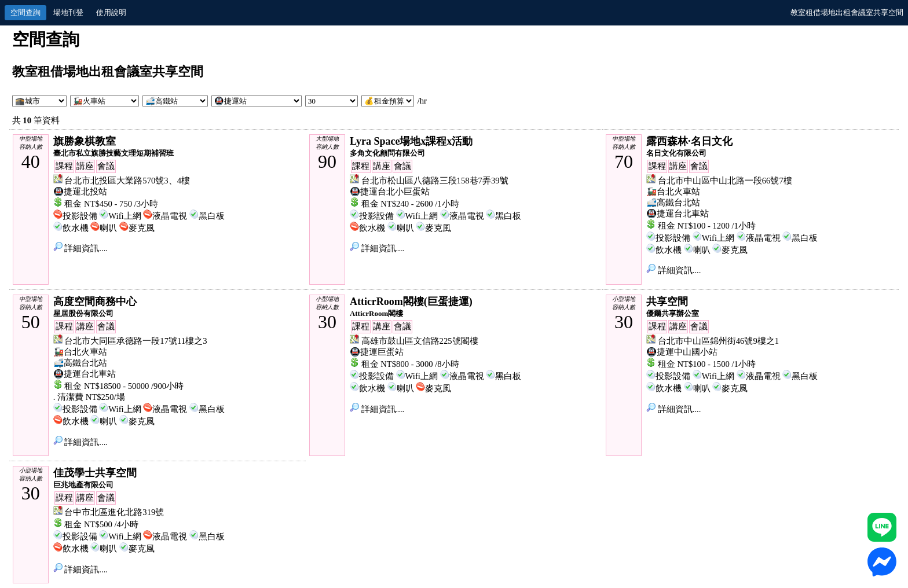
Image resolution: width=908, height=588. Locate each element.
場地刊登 (68, 12)
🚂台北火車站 (673, 192)
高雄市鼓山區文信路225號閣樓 (420, 341)
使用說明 (111, 12)
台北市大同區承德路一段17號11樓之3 (136, 341)
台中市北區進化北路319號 (114, 512)
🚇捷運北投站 (80, 192)
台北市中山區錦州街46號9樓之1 (718, 341)
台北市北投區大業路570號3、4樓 (127, 181)
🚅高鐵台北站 (673, 203)
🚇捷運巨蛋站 (377, 352)
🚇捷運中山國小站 (682, 352)
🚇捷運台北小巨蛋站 (390, 192)
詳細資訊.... (80, 248)
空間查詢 (25, 12)
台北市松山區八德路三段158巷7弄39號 (435, 181)
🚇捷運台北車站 (678, 214)
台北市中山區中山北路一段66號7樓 (725, 181)
